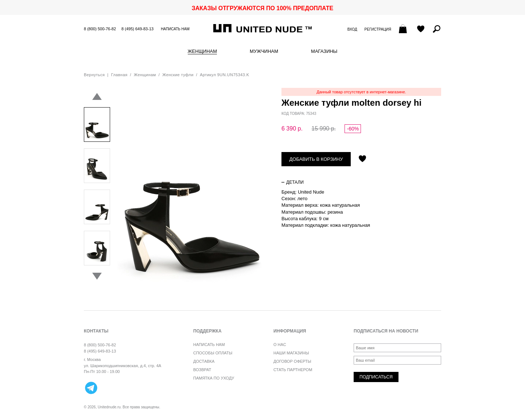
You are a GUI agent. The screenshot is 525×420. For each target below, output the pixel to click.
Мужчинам (264, 51)
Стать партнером (293, 370)
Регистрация (378, 29)
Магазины (324, 51)
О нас (280, 345)
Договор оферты (292, 361)
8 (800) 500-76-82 (100, 29)
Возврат (202, 370)
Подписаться (376, 377)
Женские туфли (178, 75)
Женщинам (202, 51)
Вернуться (94, 75)
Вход (352, 29)
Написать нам (175, 29)
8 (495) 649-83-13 (137, 29)
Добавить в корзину (316, 159)
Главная (119, 75)
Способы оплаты (213, 353)
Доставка (204, 361)
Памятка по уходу (214, 378)
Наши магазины (291, 353)
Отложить (362, 159)
